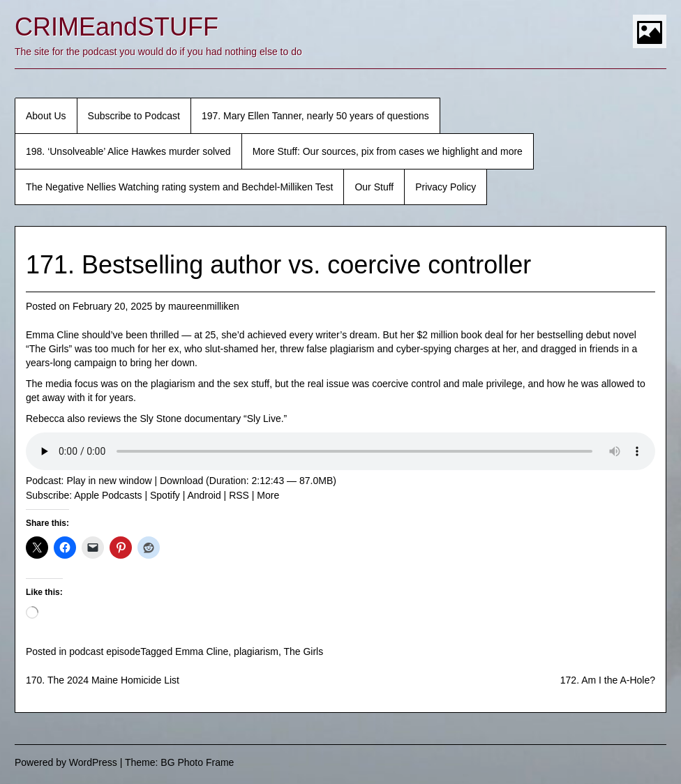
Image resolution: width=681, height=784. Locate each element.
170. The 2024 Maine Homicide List (103, 680)
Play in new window (109, 481)
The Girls (303, 651)
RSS (239, 495)
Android (204, 495)
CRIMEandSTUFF (117, 27)
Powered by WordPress (66, 762)
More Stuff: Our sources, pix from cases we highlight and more (388, 151)
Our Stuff (374, 187)
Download (181, 481)
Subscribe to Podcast (134, 116)
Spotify (165, 495)
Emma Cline (202, 651)
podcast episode (105, 651)
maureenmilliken (204, 306)
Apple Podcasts (108, 495)
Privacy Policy (446, 187)
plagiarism (256, 651)
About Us (46, 116)
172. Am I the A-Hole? (608, 680)
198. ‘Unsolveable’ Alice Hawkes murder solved (128, 151)
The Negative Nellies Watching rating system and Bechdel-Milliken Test (179, 187)
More (268, 495)
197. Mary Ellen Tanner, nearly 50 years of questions (315, 116)
